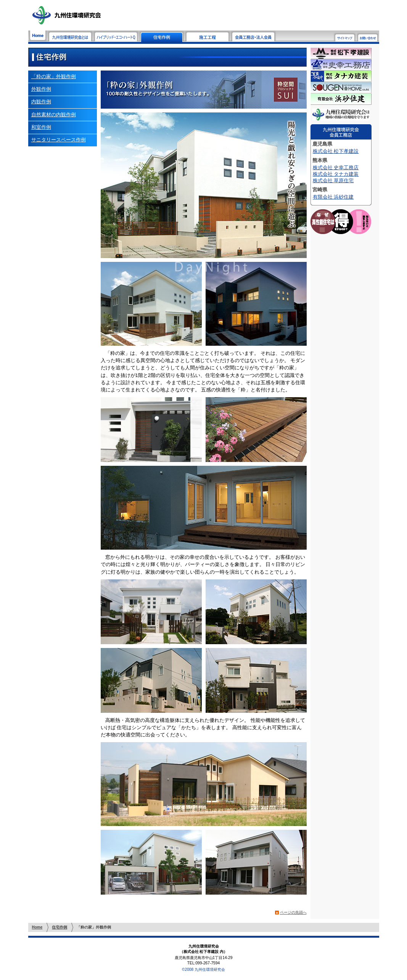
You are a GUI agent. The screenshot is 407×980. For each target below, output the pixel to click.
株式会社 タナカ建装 (336, 174)
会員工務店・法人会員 (253, 36)
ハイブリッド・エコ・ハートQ (116, 36)
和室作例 (41, 127)
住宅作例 (162, 36)
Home (38, 36)
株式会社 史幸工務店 (336, 168)
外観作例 (41, 89)
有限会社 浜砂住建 (333, 197)
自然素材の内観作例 (54, 115)
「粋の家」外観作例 (54, 76)
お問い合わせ (368, 37)
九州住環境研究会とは (70, 36)
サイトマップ (345, 37)
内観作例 (41, 102)
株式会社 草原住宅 (333, 180)
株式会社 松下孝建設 (336, 151)
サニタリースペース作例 (59, 140)
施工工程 (208, 36)
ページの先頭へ (293, 912)
